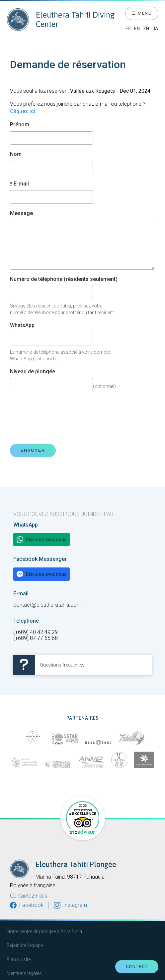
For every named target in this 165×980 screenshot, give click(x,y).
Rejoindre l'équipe (25, 945)
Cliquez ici (23, 111)
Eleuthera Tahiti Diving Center (61, 20)
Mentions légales (24, 973)
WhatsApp (22, 325)
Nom (16, 154)
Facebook (31, 905)
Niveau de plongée (33, 372)
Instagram (75, 905)
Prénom (20, 125)
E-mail (19, 184)
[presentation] (60, 418)
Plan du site (19, 959)
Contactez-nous (29, 896)
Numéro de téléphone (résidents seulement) (64, 279)
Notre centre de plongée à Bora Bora (44, 931)
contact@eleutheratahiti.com (47, 605)
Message (21, 213)
